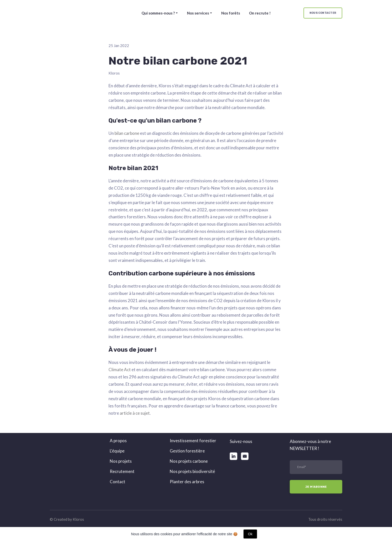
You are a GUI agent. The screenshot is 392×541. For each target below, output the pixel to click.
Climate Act (120, 370)
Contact (117, 482)
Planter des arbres (187, 482)
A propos (118, 441)
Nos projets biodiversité (192, 471)
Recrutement (122, 471)
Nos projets (121, 461)
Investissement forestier (193, 441)
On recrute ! (260, 13)
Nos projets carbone (189, 461)
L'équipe (117, 451)
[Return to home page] (70, 13)
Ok (250, 534)
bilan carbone (127, 133)
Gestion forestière (187, 451)
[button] (323, 13)
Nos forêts (231, 13)
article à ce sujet (135, 413)
